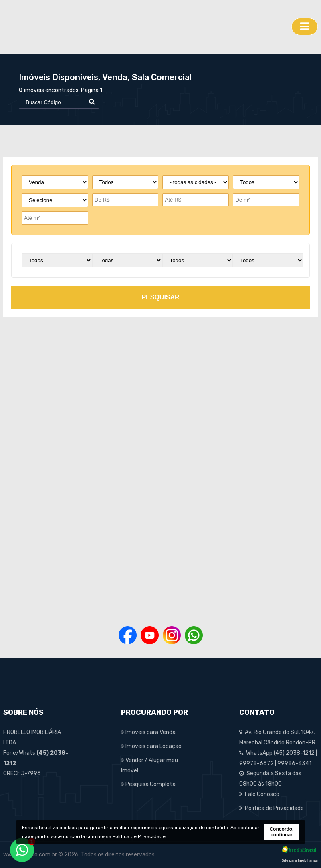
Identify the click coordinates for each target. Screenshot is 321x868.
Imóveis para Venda (148, 732)
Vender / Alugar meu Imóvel (149, 765)
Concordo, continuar (281, 832)
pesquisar (160, 297)
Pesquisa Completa (148, 784)
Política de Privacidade (139, 836)
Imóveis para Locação (151, 746)
